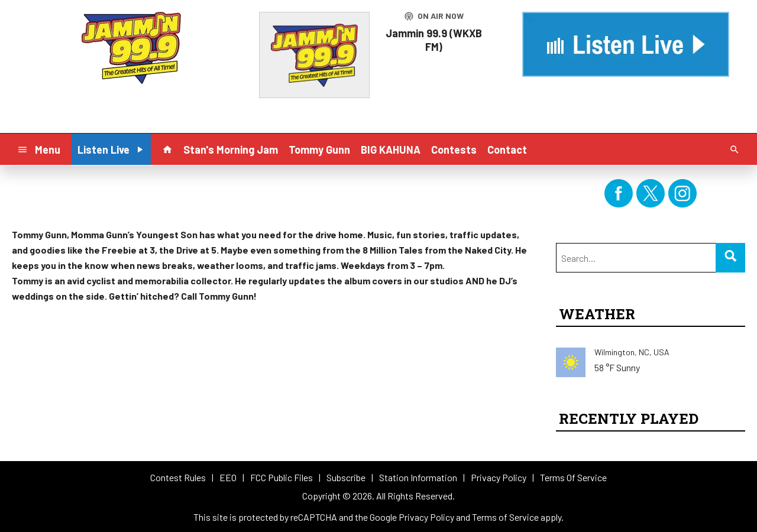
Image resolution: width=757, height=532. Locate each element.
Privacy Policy (426, 517)
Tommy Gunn (319, 150)
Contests (454, 150)
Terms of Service (505, 517)
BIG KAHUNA (391, 150)
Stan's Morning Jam (231, 150)
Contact (507, 150)
